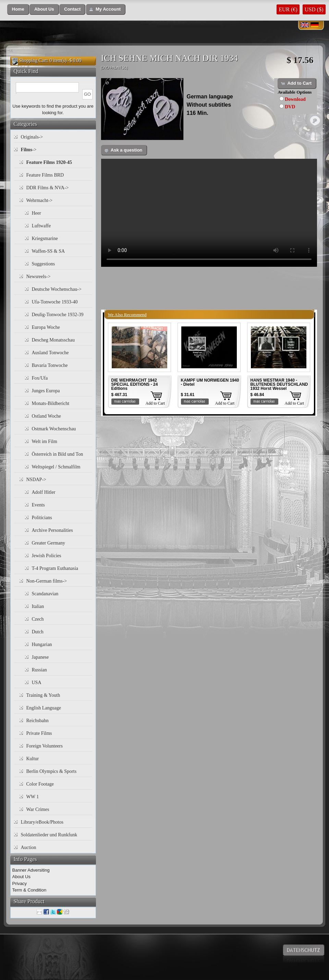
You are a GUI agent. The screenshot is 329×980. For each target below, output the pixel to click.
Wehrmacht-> (40, 200)
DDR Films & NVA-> (48, 188)
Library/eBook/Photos (42, 822)
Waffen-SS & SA (48, 251)
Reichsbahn (38, 721)
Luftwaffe (41, 226)
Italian (38, 606)
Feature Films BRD (45, 175)
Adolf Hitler (44, 492)
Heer (36, 213)
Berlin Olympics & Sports (52, 771)
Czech (38, 619)
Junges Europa (46, 391)
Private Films (39, 733)
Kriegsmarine (45, 238)
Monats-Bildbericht (51, 403)
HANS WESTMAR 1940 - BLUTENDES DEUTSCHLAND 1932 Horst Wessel (279, 384)
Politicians (42, 518)
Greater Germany (49, 543)
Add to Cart (155, 403)
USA (37, 683)
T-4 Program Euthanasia (55, 568)
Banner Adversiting (31, 870)
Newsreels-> (39, 277)
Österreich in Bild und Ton (58, 454)
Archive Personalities (52, 530)
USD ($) (314, 9)
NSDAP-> (36, 480)
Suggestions (44, 264)
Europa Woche (46, 327)
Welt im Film (45, 441)
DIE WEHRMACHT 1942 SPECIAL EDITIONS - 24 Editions (135, 384)
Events (38, 505)
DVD (290, 107)
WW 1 (33, 797)
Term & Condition (29, 890)
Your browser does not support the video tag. (209, 213)
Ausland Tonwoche (50, 353)
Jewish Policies (47, 556)
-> (29, 150)
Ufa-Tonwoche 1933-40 (55, 302)
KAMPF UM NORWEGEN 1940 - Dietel (210, 382)
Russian (39, 670)
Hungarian (42, 644)
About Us (21, 877)
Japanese (40, 657)
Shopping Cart (33, 61)
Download (295, 99)
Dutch (38, 632)
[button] (18, 9)
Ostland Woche (46, 416)
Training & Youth (43, 695)
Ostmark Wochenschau (54, 429)
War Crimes (38, 809)
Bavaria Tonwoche (50, 365)
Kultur (33, 759)
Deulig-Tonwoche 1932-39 (58, 315)
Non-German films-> (47, 581)
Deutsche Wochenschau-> (57, 289)
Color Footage (40, 784)
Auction (29, 847)
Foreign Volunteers (45, 746)
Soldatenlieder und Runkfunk (49, 835)
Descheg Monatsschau (53, 340)
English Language (44, 708)
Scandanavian (45, 594)
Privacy (20, 883)
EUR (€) (288, 9)
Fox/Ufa (40, 378)
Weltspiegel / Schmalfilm (56, 467)
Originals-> (32, 137)
